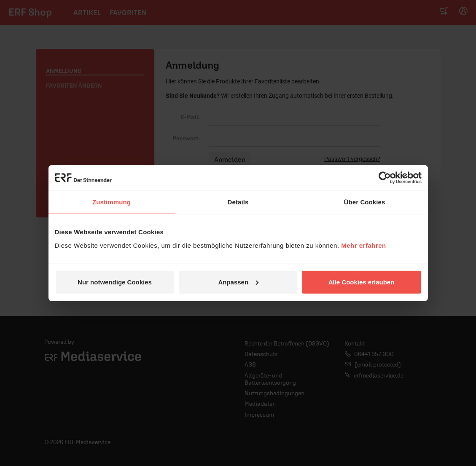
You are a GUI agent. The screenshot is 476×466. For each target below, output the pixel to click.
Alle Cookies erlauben (362, 282)
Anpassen (238, 282)
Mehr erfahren (364, 245)
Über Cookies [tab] (365, 202)
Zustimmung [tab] (112, 202)
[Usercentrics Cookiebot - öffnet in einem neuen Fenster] (385, 178)
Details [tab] (238, 202)
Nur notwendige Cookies (115, 282)
